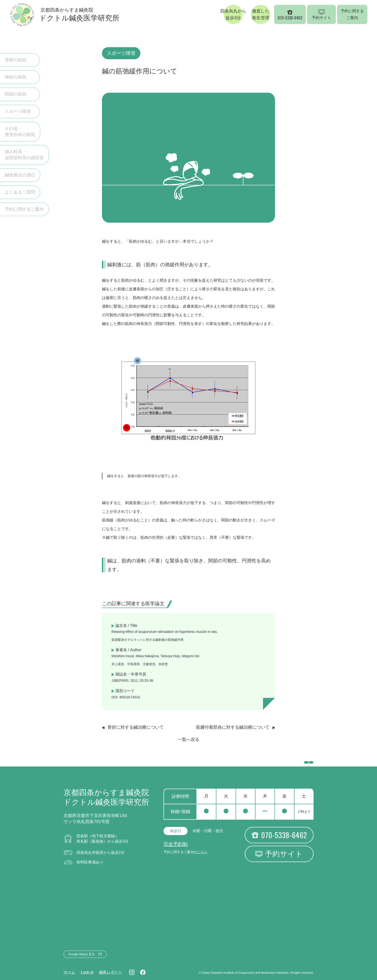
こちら (202, 852)
